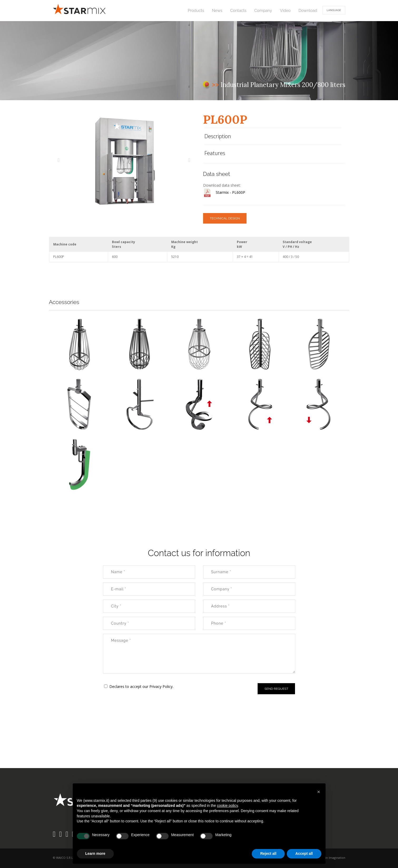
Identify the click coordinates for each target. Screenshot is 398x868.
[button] (319, 792)
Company (263, 11)
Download (308, 11)
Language (334, 10)
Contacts (238, 11)
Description (218, 136)
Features (215, 153)
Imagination (337, 858)
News (217, 11)
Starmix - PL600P (230, 192)
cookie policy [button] (227, 806)
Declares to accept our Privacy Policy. (141, 686)
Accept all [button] (304, 853)
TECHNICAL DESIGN (225, 218)
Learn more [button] (95, 853)
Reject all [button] (268, 853)
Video (285, 11)
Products (196, 11)
